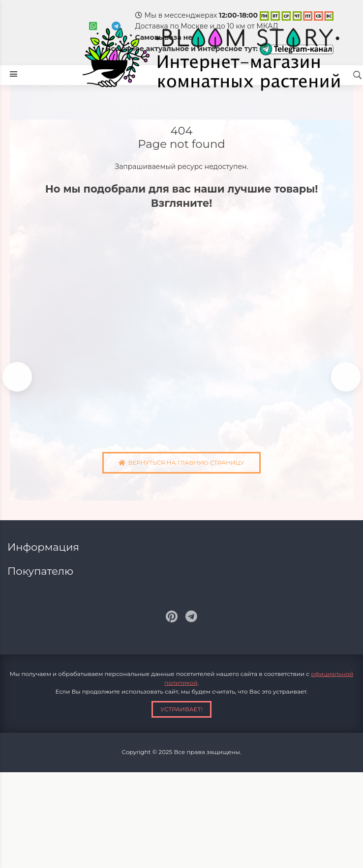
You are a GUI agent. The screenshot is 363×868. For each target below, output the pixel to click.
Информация (45, 547)
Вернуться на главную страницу (181, 462)
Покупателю (42, 571)
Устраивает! (181, 709)
